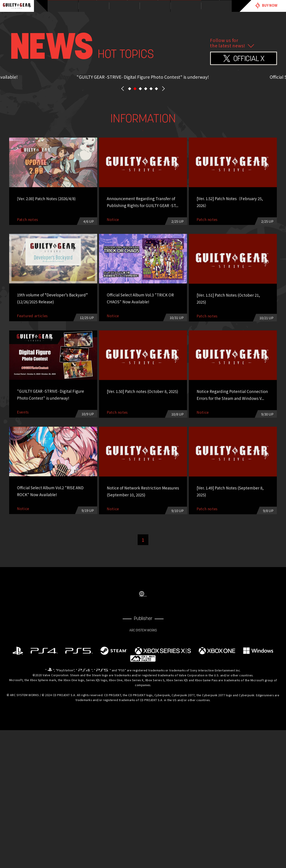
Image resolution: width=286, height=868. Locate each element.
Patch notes (90, 260)
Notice (117, 248)
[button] (130, 192)
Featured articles (223, 248)
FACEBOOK (134, 740)
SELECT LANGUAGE (143, 720)
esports (143, 260)
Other (196, 260)
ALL (63, 248)
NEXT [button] (163, 192)
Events (170, 248)
